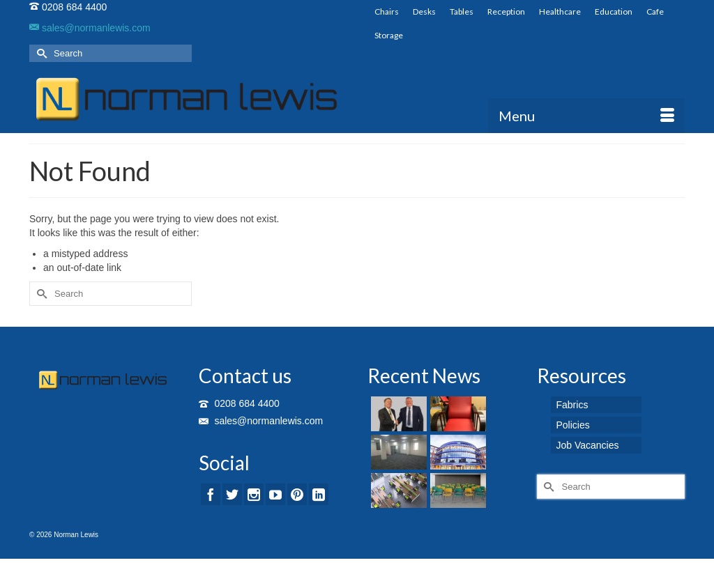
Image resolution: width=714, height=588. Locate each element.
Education (614, 11)
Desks (424, 11)
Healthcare (560, 11)
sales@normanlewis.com (90, 28)
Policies (573, 425)
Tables (462, 11)
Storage (389, 35)
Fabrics (572, 405)
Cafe (655, 11)
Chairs (387, 11)
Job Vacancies (588, 445)
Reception (506, 11)
